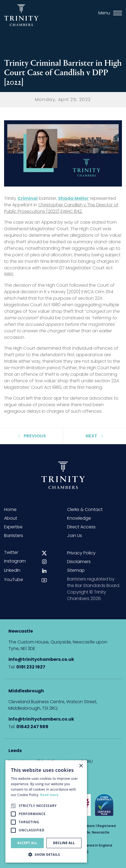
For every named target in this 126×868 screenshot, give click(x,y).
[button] (46, 854)
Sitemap (76, 570)
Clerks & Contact (85, 509)
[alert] (46, 811)
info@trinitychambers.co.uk (41, 659)
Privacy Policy (81, 553)
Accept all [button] (27, 843)
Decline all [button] (64, 843)
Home (10, 509)
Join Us (75, 536)
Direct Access (81, 527)
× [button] (81, 766)
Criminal (28, 198)
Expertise (13, 527)
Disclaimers (79, 562)
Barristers (14, 536)
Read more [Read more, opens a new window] (49, 795)
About (11, 518)
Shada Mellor (73, 198)
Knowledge (79, 518)
